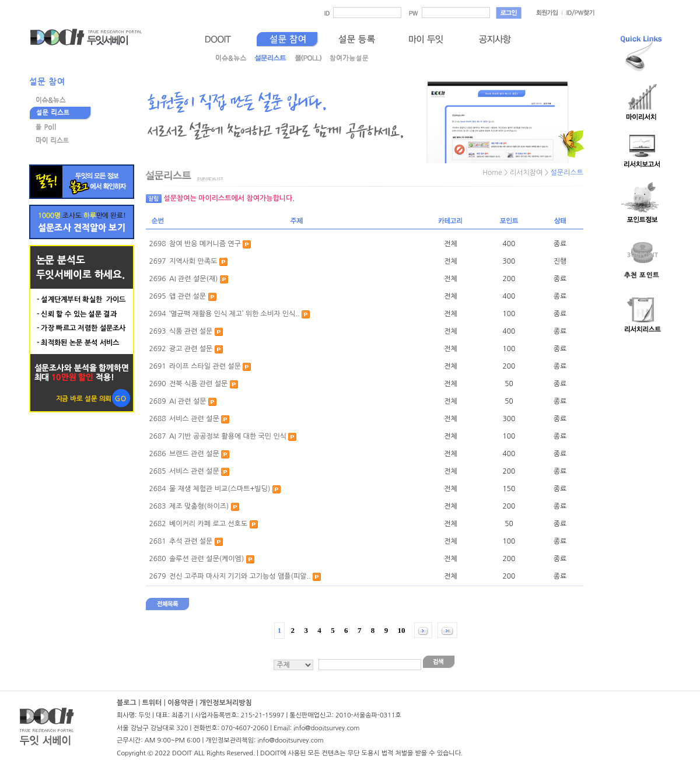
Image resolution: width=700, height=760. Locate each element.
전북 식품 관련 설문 (198, 384)
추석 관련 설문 (191, 541)
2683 (157, 506)
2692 (157, 349)
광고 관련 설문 (191, 349)
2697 (157, 261)
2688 (157, 419)
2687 (157, 436)
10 (402, 630)
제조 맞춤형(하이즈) (199, 506)
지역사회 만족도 (193, 261)
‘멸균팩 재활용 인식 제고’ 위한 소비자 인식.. (235, 314)
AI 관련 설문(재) (193, 279)
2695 (157, 296)
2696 (157, 279)
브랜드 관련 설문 (194, 454)
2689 (157, 401)
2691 (157, 366)
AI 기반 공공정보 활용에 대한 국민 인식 (228, 436)
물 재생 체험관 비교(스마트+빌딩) (220, 489)
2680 (157, 559)
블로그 (127, 703)
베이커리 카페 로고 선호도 (208, 524)
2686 (157, 454)
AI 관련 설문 (188, 401)
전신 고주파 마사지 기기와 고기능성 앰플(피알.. (240, 576)
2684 (157, 489)
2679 (157, 576)
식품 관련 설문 (191, 331)
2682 (157, 524)
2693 (157, 331)
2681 (157, 541)
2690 (157, 384)
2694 (157, 314)
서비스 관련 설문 (194, 419)
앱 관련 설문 (188, 296)
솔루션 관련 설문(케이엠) (206, 559)
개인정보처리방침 (226, 703)
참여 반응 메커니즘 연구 (205, 244)
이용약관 (181, 703)
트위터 (152, 703)
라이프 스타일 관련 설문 (205, 366)
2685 (157, 471)
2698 (157, 244)
